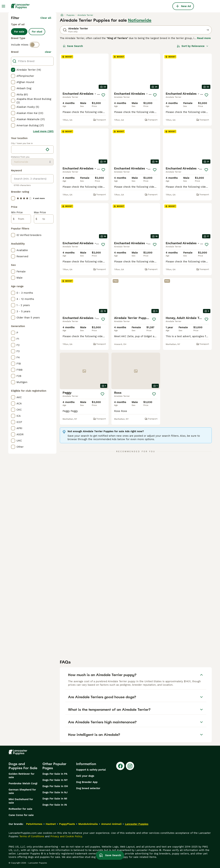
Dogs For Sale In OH (55, 786)
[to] (44, 219)
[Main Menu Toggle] (3, 6)
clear (48, 52)
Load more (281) (43, 131)
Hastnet (51, 824)
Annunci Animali (111, 824)
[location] (32, 150)
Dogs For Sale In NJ (55, 792)
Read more (204, 38)
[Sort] (193, 46)
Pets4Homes (34, 824)
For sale (19, 32)
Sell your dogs (85, 776)
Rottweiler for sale (20, 809)
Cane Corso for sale (21, 815)
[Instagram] (130, 766)
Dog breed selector (88, 788)
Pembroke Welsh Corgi (23, 783)
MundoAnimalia (88, 824)
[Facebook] (120, 766)
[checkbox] (13, 70)
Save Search (73, 46)
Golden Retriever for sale (21, 776)
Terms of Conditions (32, 836)
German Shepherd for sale (22, 791)
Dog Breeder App (87, 782)
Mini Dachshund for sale (21, 801)
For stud (37, 32)
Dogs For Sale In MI (55, 799)
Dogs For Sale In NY (55, 780)
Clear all (46, 18)
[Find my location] (47, 150)
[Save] (103, 95)
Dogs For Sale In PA (55, 774)
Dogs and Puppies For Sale (23, 766)
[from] (21, 219)
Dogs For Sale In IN (55, 805)
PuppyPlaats (67, 824)
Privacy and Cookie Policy (66, 836)
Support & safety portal (91, 770)
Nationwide (140, 20)
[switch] (35, 45)
